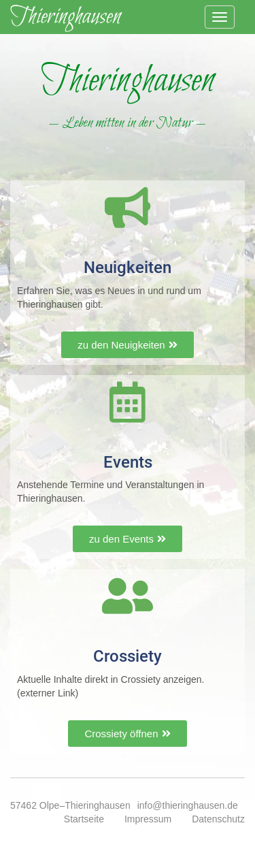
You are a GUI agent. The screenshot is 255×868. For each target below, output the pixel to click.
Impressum (148, 819)
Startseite (84, 819)
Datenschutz (218, 819)
